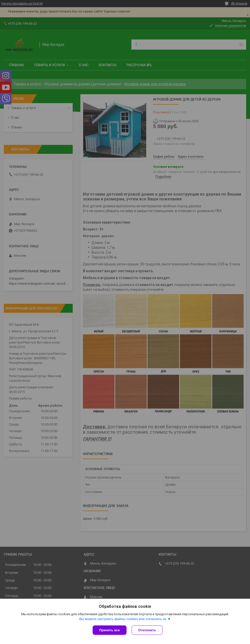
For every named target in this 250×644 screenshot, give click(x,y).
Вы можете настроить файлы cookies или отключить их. (123, 619)
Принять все (110, 630)
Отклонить (147, 630)
